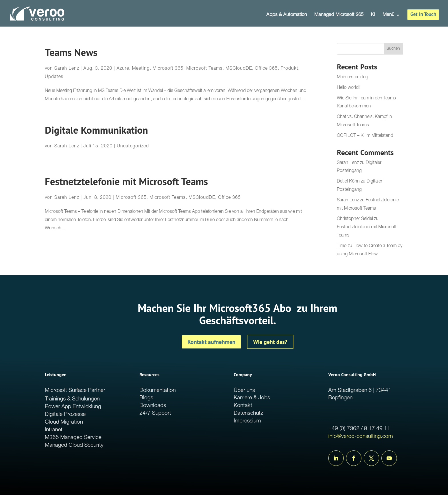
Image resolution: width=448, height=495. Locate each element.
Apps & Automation (287, 15)
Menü (388, 15)
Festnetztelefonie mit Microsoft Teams (126, 182)
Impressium (247, 421)
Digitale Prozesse (65, 415)
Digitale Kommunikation (96, 130)
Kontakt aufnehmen (211, 342)
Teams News (71, 52)
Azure (123, 69)
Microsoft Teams (204, 69)
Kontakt (243, 406)
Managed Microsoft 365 (339, 15)
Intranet (54, 430)
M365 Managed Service (73, 438)
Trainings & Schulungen (72, 399)
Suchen (393, 49)
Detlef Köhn (348, 182)
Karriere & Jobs (252, 398)
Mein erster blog (353, 77)
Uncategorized (133, 147)
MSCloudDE (239, 69)
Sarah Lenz (67, 69)
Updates (54, 77)
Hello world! (348, 88)
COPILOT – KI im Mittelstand (365, 136)
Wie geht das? (270, 342)
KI (373, 15)
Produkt (289, 69)
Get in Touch (423, 14)
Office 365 (266, 69)
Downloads (153, 406)
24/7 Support (155, 413)
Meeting (141, 69)
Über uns (244, 391)
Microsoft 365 (168, 69)
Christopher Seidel (355, 219)
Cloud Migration (64, 422)
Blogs (146, 398)
